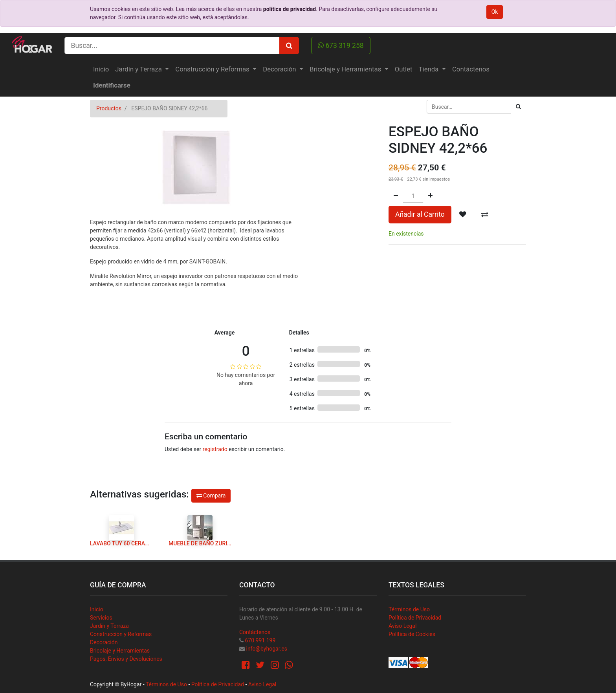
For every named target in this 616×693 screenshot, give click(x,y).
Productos (109, 108)
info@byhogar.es (266, 649)
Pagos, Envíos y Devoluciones (126, 659)
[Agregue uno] (430, 196)
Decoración (104, 642)
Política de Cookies (412, 634)
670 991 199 (260, 640)
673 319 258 (341, 46)
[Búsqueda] (518, 107)
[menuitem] (101, 69)
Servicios (101, 618)
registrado (215, 449)
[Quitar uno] (396, 196)
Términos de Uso (409, 609)
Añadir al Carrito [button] (420, 214)
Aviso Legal (403, 626)
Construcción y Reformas (121, 634)
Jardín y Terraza (109, 626)
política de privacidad (290, 9)
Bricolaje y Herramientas (120, 651)
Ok (495, 12)
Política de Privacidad (415, 618)
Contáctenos (255, 632)
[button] (463, 214)
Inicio (97, 609)
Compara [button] (211, 496)
